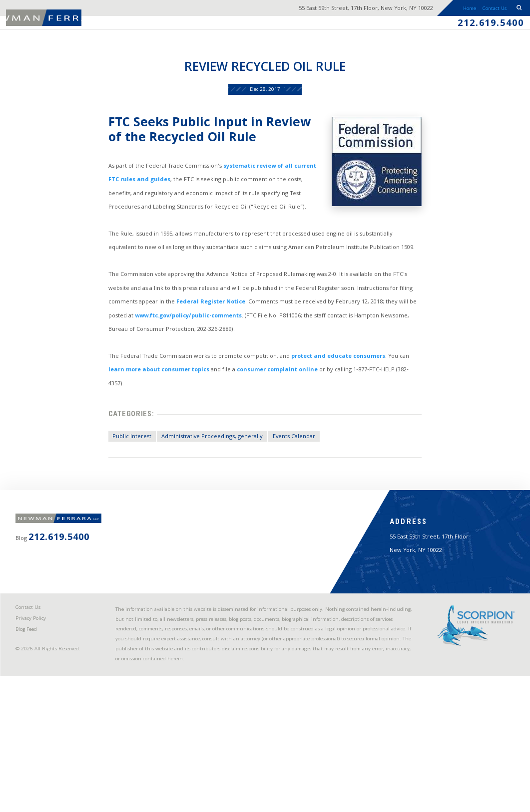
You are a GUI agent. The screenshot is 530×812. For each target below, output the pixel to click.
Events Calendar (289, 495)
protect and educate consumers (343, 414)
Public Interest (101, 495)
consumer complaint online (261, 431)
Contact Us (480, 11)
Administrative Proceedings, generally (194, 495)
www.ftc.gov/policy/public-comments (141, 368)
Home (442, 11)
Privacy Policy (38, 730)
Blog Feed (33, 744)
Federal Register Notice (161, 351)
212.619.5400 (480, 30)
